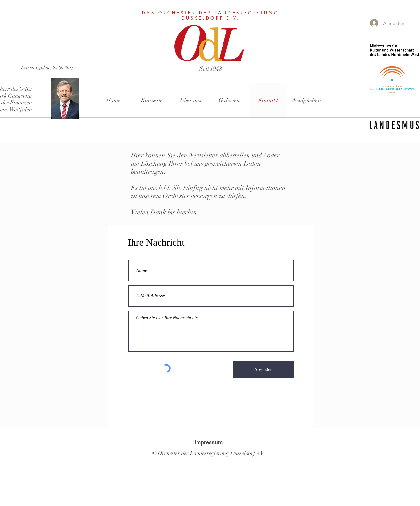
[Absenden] (263, 370)
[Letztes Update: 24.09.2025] (47, 68)
